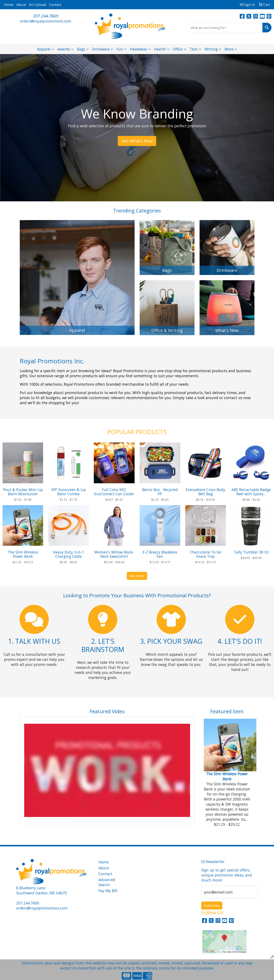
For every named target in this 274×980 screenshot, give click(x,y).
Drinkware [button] (101, 49)
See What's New (137, 141)
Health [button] (160, 49)
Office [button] (178, 49)
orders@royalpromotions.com (46, 21)
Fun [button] (120, 49)
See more (137, 576)
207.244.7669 (46, 16)
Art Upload (38, 5)
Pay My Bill (108, 891)
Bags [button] (81, 49)
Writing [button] (211, 49)
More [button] (229, 49)
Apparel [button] (44, 49)
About (21, 5)
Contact (55, 5)
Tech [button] (194, 49)
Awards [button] (64, 49)
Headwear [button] (139, 49)
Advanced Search (107, 882)
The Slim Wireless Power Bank (227, 776)
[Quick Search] (224, 28)
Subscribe (212, 906)
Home (9, 5)
